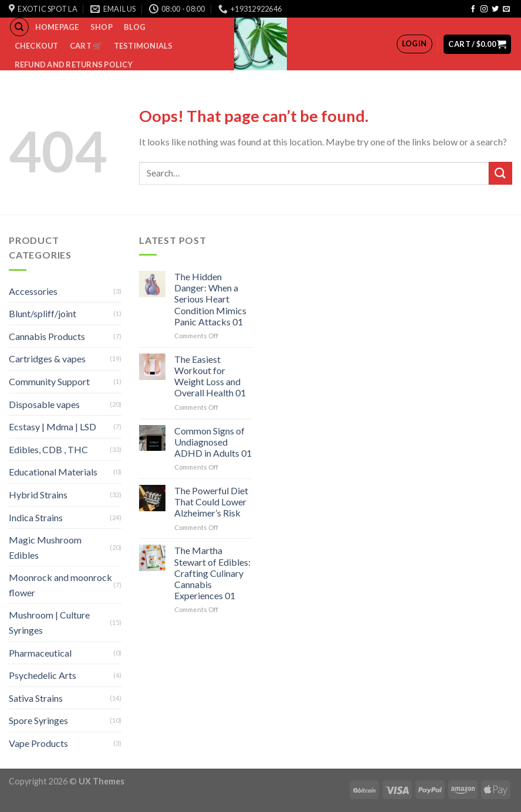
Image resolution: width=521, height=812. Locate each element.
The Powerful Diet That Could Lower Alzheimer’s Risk (211, 502)
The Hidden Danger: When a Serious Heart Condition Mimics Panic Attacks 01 (210, 299)
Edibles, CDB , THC (48, 449)
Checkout (37, 46)
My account (41, 83)
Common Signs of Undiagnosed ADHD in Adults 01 (213, 442)
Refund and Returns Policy (74, 64)
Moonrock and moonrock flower (60, 585)
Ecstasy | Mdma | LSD (53, 427)
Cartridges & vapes (47, 359)
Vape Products (38, 743)
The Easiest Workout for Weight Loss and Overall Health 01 (210, 376)
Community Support (49, 381)
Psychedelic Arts (43, 675)
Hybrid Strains (38, 495)
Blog (135, 27)
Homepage (57, 27)
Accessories (33, 291)
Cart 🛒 (86, 46)
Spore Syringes (38, 720)
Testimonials (143, 46)
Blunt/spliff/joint (43, 313)
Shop (102, 27)
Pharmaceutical (40, 653)
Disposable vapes (44, 404)
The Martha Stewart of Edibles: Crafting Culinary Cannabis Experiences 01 (212, 573)
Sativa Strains (36, 698)
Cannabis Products (47, 336)
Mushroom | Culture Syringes (49, 622)
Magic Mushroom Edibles (45, 547)
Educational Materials (53, 472)
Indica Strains (36, 517)
